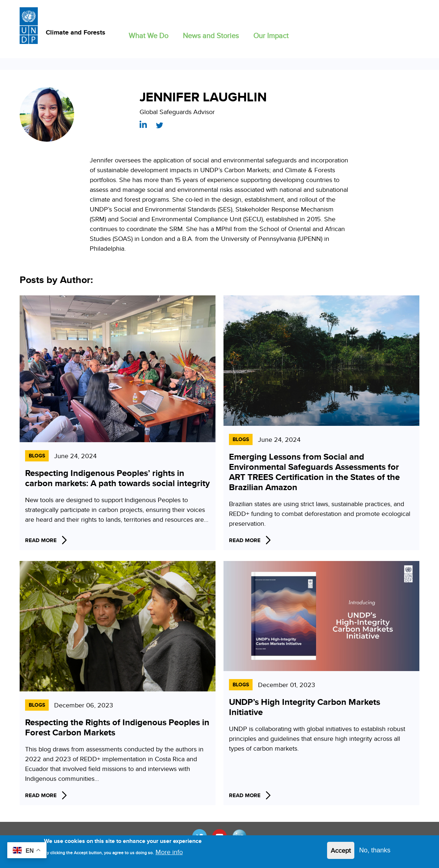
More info (169, 852)
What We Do (148, 35)
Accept (341, 850)
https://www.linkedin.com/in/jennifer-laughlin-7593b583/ (143, 124)
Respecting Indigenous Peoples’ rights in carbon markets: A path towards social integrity (117, 478)
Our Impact (271, 35)
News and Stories (211, 35)
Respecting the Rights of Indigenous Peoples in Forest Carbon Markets (117, 727)
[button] (148, 34)
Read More (41, 540)
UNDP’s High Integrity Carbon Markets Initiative (305, 707)
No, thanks (375, 850)
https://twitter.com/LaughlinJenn (160, 125)
